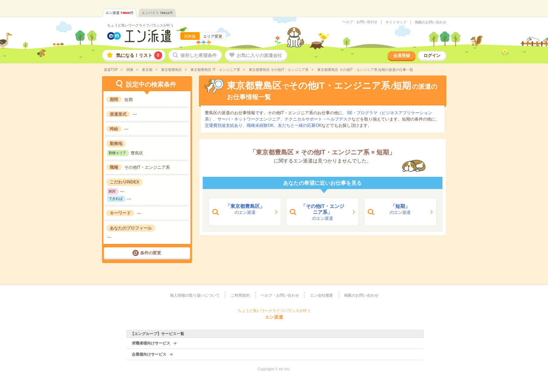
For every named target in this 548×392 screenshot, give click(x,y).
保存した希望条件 (199, 55)
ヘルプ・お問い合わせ (360, 22)
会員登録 (402, 56)
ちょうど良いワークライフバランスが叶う (140, 25)
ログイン (432, 56)
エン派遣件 (120, 13)
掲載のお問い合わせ (431, 22)
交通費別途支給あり (224, 125)
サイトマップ (396, 22)
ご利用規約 (240, 295)
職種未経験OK (260, 125)
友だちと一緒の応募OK (300, 125)
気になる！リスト (139, 55)
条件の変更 (151, 253)
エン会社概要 (322, 295)
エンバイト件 (157, 13)
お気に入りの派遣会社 (259, 55)
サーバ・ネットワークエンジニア (249, 119)
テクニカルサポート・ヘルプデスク (318, 119)
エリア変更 (213, 36)
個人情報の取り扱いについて (195, 295)
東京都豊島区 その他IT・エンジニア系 (278, 70)
